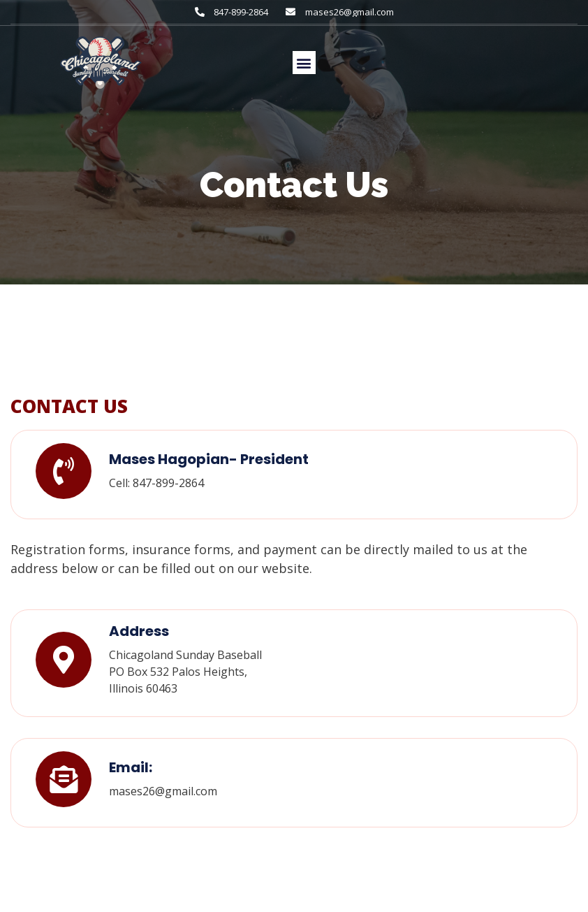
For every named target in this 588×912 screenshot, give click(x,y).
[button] (304, 63)
